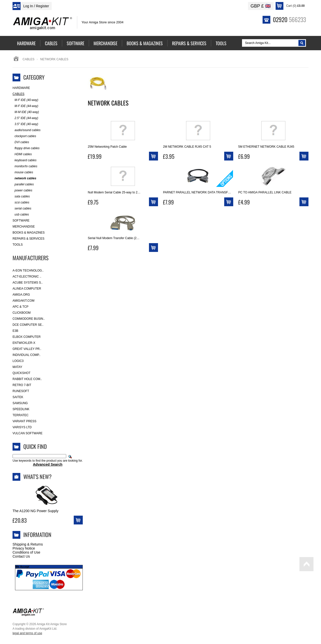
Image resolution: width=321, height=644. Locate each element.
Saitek (18, 397)
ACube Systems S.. (28, 283)
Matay (17, 367)
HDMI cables (22, 154)
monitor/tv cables (25, 166)
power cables (22, 191)
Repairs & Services (28, 239)
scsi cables (21, 203)
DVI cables (21, 142)
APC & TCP (20, 307)
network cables (24, 178)
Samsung (20, 403)
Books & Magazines (29, 233)
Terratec (21, 415)
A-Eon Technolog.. (28, 271)
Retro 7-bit (22, 385)
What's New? (37, 476)
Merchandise (24, 227)
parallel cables (23, 184)
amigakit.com (23, 301)
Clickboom (22, 313)
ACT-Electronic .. (27, 277)
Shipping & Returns (28, 544)
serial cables (22, 209)
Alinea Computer (27, 289)
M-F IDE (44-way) (25, 106)
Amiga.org (21, 295)
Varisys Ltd (22, 427)
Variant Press (24, 421)
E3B (15, 331)
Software (21, 221)
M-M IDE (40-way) (26, 112)
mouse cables (23, 172)
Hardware (21, 88)
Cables (28, 59)
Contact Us (21, 556)
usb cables (21, 215)
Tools (18, 245)
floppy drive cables (26, 148)
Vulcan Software (28, 433)
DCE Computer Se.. (28, 325)
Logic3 (18, 361)
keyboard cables (24, 160)
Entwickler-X (24, 343)
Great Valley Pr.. (27, 349)
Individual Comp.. (26, 355)
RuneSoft (21, 391)
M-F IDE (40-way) (25, 100)
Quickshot (21, 373)
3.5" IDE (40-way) (25, 124)
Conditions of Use (26, 552)
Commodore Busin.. (29, 319)
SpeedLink (21, 409)
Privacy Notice (24, 548)
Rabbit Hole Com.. (27, 379)
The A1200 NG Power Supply (35, 511)
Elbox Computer (27, 337)
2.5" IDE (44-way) (25, 118)
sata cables (21, 197)
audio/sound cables (26, 130)
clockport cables (24, 136)
